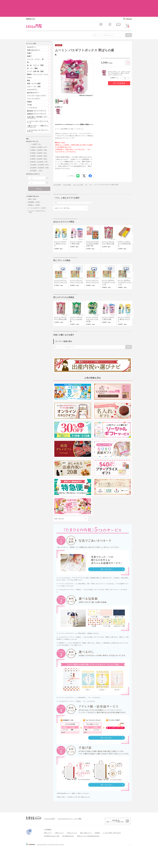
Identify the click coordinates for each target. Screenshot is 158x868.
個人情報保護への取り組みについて (112, 866)
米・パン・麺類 (32, 55)
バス (91, 173)
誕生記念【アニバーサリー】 (37, 97)
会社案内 (129, 866)
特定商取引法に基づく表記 (52, 857)
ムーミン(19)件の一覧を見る (66, 41)
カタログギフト (32, 76)
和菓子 (29, 43)
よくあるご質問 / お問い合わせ (112, 854)
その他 (29, 91)
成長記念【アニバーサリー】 (37, 100)
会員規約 (97, 854)
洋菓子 (29, 40)
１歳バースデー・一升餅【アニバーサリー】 (38, 113)
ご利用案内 (48, 851)
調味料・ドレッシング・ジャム (38, 61)
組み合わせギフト (33, 79)
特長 (64, 111)
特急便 (29, 88)
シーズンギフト (32, 94)
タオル (29, 64)
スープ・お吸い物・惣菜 (35, 58)
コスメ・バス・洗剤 (82, 173)
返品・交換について (86, 854)
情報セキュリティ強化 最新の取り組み (88, 857)
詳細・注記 (85, 111)
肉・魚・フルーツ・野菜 (35, 52)
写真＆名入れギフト (34, 37)
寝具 (29, 67)
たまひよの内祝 (69, 173)
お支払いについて (72, 854)
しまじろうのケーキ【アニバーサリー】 (38, 118)
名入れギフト (32, 34)
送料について (48, 854)
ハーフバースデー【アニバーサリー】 (38, 109)
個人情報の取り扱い (68, 857)
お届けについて (59, 854)
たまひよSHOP (58, 173)
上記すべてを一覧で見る (62, 200)
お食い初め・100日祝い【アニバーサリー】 (37, 104)
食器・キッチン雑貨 (34, 70)
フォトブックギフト (34, 85)
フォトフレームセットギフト (37, 82)
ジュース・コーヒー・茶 (35, 46)
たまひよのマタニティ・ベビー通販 (67, 840)
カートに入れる (119, 70)
